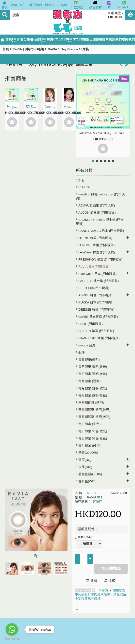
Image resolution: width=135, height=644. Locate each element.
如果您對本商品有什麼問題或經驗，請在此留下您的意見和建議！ (101, 594)
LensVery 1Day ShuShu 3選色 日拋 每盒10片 (51, 107)
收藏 (94, 581)
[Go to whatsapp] (12, 629)
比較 (112, 581)
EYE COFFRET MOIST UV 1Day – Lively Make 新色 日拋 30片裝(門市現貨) (32, 107)
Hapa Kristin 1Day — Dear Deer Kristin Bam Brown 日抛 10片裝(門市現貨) (13, 107)
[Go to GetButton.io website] (12, 639)
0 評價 (103, 590)
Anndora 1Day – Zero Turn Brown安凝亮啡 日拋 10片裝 (70, 107)
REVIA (92, 493)
